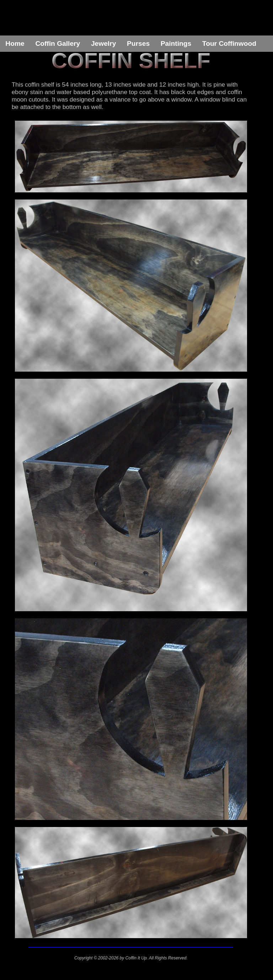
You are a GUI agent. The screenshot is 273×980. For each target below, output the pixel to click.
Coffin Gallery (58, 43)
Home (15, 43)
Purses (138, 43)
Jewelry (103, 43)
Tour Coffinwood (229, 43)
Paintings (176, 43)
